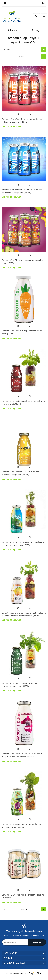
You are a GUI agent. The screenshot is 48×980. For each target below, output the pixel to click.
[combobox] (24, 50)
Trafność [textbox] (7, 50)
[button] (24, 953)
